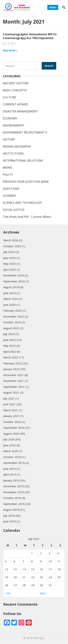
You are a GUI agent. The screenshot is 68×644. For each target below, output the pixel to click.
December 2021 (14, 375)
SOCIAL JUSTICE (14, 210)
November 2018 (14, 492)
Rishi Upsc (39, 638)
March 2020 (11, 451)
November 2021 (14, 381)
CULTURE (9, 97)
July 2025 (9, 252)
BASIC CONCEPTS (15, 90)
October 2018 (12, 498)
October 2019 (12, 457)
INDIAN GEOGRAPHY (17, 146)
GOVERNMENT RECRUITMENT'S (25, 132)
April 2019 (10, 474)
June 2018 (10, 521)
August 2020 (11, 434)
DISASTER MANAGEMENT (20, 111)
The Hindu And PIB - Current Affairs (27, 217)
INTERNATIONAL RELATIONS (23, 161)
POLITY (8, 175)
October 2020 (12, 422)
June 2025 (10, 258)
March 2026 (11, 240)
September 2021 (14, 387)
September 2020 (14, 428)
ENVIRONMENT (14, 125)
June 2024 (10, 293)
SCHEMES (9, 196)
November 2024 (14, 275)
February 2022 (13, 363)
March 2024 (11, 299)
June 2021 (10, 404)
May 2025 (10, 264)
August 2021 (11, 392)
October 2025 (12, 246)
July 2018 (9, 516)
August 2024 (11, 287)
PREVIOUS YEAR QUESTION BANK (26, 182)
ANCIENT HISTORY (16, 83)
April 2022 (10, 352)
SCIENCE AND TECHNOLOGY (22, 203)
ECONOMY (10, 118)
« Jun (8, 593)
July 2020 (9, 439)
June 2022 (10, 340)
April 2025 (10, 270)
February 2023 (13, 310)
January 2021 (11, 416)
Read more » (10, 51)
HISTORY (9, 139)
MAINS (7, 168)
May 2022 (10, 346)
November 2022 (14, 316)
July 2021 (9, 398)
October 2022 (12, 322)
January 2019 (11, 480)
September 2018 (14, 504)
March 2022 (11, 357)
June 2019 (10, 469)
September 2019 (14, 463)
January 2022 (11, 369)
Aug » (43, 593)
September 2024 (14, 281)
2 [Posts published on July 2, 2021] (41, 553)
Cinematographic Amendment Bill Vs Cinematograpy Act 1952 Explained (30, 36)
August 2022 (11, 328)
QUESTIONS (11, 189)
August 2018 (11, 510)
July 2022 (9, 334)
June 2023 (10, 305)
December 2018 (14, 486)
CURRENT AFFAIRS (15, 104)
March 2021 (11, 410)
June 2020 (10, 445)
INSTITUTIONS (13, 154)
